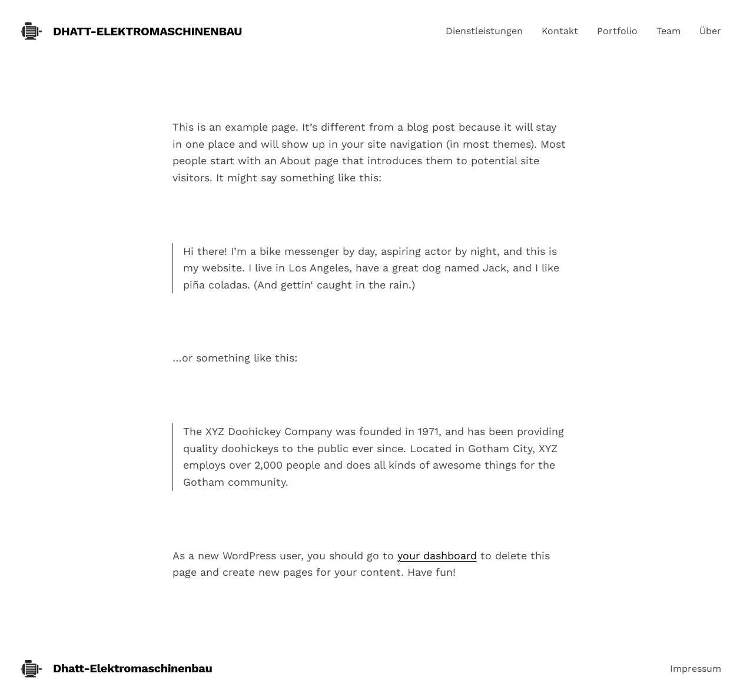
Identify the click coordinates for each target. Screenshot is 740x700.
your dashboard (437, 555)
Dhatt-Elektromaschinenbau (147, 31)
